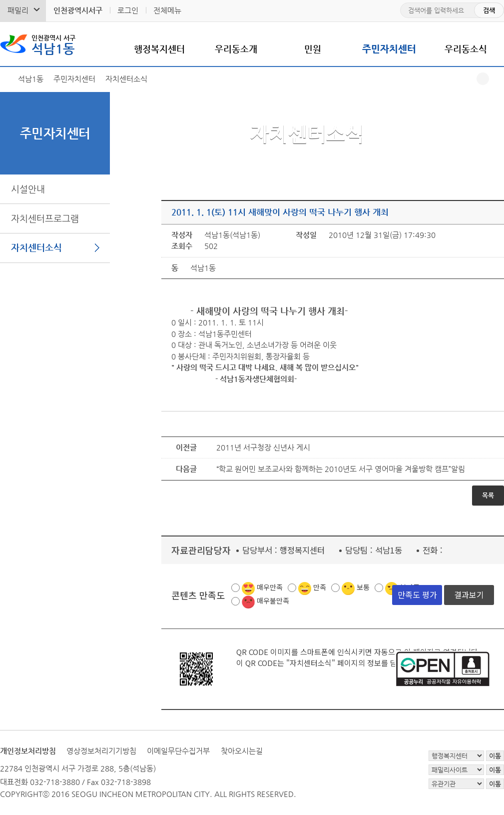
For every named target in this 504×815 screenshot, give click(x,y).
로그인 (128, 10)
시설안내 (28, 189)
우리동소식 (466, 49)
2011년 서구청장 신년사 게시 (263, 447)
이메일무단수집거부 (178, 751)
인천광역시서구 (78, 10)
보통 (363, 587)
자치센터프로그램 (45, 218)
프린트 (498, 79)
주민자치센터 (389, 49)
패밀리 (18, 10)
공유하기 (483, 79)
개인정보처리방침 (28, 751)
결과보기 (469, 594)
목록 (488, 495)
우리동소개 (236, 49)
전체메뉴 (167, 10)
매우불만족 (273, 600)
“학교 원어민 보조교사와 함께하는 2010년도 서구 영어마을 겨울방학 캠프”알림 (341, 469)
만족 (320, 587)
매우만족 (270, 587)
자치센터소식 (36, 247)
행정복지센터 (159, 49)
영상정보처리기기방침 (101, 751)
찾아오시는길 (242, 751)
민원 (313, 49)
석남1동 (53, 44)
